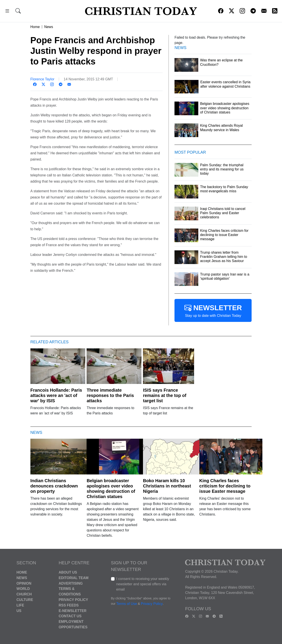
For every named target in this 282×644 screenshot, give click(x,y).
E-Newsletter (72, 611)
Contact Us (70, 616)
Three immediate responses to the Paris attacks (110, 395)
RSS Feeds (69, 605)
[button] (7, 12)
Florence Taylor (42, 79)
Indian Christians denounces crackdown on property (54, 486)
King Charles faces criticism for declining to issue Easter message (225, 486)
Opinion (24, 583)
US (19, 611)
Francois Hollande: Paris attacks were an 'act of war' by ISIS (56, 395)
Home (35, 27)
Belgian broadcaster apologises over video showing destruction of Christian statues (111, 489)
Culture (25, 600)
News (49, 27)
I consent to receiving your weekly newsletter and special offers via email (143, 584)
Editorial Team (73, 578)
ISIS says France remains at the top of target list (165, 395)
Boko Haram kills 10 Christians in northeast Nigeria (167, 486)
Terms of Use (127, 604)
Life (20, 605)
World (23, 589)
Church (24, 594)
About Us (68, 572)
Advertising (71, 583)
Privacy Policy (73, 600)
